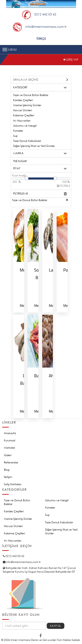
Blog (7, 470)
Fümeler (18, 131)
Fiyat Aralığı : (20, 175)
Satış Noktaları (13, 484)
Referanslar (11, 462)
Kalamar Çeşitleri (24, 115)
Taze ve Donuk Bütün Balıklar (31, 95)
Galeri (8, 455)
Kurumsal (10, 440)
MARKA (40, 154)
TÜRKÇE (41, 39)
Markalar (10, 448)
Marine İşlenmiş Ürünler (27, 105)
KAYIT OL (56, 626)
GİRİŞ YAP (71, 60)
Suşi (15, 136)
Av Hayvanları (22, 121)
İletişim (8, 477)
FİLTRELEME (40, 194)
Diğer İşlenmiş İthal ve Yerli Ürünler (34, 146)
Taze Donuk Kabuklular (27, 141)
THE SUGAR (20, 161)
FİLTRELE (63, 186)
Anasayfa (10, 433)
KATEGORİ (40, 88)
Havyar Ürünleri (23, 110)
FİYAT (40, 169)
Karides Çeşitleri (23, 100)
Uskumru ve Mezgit (25, 126)
